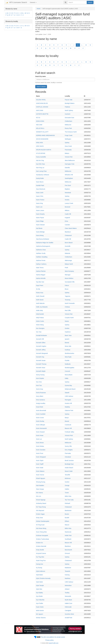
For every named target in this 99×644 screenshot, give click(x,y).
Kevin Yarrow (40, 475)
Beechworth (68, 550)
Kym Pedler (40, 603)
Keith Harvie (40, 300)
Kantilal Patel (40, 185)
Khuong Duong (41, 482)
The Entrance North (71, 132)
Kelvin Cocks (40, 321)
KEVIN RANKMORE (42, 139)
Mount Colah (69, 471)
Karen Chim (40, 196)
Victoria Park (69, 157)
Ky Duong (39, 568)
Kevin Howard (40, 432)
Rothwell (67, 503)
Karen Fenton (40, 200)
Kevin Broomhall (41, 410)
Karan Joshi (40, 193)
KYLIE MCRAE (41, 153)
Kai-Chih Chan (40, 164)
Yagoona (68, 296)
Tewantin (68, 571)
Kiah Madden (40, 485)
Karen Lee (39, 207)
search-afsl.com (54, 643)
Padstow (67, 107)
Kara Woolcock (41, 189)
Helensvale (68, 607)
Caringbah (68, 611)
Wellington (68, 139)
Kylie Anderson (41, 571)
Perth (66, 268)
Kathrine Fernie (41, 260)
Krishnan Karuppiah (42, 535)
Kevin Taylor (40, 460)
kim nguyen (40, 614)
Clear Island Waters (71, 228)
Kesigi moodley (41, 403)
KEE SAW (39, 125)
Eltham (67, 521)
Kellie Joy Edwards (42, 307)
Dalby (67, 378)
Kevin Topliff (40, 464)
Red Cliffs (68, 310)
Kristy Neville (40, 550)
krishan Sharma (41, 618)
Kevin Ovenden (41, 450)
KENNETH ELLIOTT (42, 132)
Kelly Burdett (40, 314)
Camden (67, 225)
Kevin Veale (40, 468)
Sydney (67, 143)
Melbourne (68, 125)
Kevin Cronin (40, 418)
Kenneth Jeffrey (41, 350)
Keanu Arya (40, 293)
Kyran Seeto (40, 607)
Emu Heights (69, 450)
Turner (67, 493)
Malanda (67, 253)
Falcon (67, 285)
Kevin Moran (40, 443)
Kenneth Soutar (41, 360)
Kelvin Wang (40, 325)
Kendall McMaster (41, 335)
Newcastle (68, 596)
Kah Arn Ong (40, 160)
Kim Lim (39, 496)
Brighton (67, 189)
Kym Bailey (39, 593)
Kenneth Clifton (41, 343)
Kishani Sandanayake (43, 521)
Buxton (67, 514)
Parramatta (68, 150)
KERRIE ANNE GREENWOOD (45, 135)
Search (90, 2)
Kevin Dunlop (40, 421)
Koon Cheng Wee (41, 532)
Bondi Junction (69, 460)
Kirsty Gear (39, 518)
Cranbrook (68, 425)
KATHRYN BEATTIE (42, 114)
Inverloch (68, 114)
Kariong (67, 575)
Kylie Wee (39, 589)
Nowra (67, 321)
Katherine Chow (41, 250)
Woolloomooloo (70, 353)
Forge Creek (69, 135)
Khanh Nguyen (41, 478)
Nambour (68, 578)
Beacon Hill (68, 428)
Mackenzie (68, 532)
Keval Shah (40, 407)
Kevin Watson (40, 471)
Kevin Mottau (40, 446)
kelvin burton (40, 611)
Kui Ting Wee (40, 557)
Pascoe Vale (69, 100)
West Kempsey (69, 271)
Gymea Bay (68, 385)
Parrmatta (68, 453)
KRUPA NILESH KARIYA (44, 150)
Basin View (68, 335)
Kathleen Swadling (42, 257)
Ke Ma (38, 289)
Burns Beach (69, 243)
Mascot (67, 525)
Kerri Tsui (39, 385)
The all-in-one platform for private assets (53, 637)
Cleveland (68, 457)
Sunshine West (69, 614)
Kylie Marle (39, 582)
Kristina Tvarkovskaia (42, 539)
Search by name (40, 76)
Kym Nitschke (40, 600)
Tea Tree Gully (69, 500)
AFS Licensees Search (18, 2)
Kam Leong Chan (41, 171)
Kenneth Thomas (41, 364)
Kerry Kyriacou (41, 400)
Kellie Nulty (39, 310)
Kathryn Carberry (41, 264)
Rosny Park (68, 128)
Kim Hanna (39, 493)
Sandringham (69, 178)
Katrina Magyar (41, 275)
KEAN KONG (40, 121)
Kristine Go (39, 543)
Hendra (67, 200)
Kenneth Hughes (41, 346)
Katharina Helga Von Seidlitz (45, 243)
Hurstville (68, 246)
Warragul (68, 275)
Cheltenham (69, 121)
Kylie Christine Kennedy (43, 578)
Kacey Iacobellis (41, 157)
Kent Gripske (40, 378)
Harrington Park (70, 164)
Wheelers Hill (69, 175)
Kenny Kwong (40, 375)
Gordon (67, 328)
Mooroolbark (69, 375)
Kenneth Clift (40, 339)
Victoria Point (69, 435)
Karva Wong (40, 235)
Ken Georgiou (40, 328)
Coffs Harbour (69, 396)
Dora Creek (68, 146)
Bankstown (68, 510)
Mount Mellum (69, 278)
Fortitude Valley (70, 432)
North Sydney (69, 110)
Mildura (67, 210)
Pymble (67, 360)
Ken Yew (39, 332)
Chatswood (68, 235)
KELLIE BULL (40, 128)
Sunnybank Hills (70, 282)
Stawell (67, 393)
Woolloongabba (70, 368)
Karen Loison (40, 210)
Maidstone (68, 568)
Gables (67, 489)
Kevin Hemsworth (41, 428)
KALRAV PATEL (41, 100)
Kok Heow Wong (41, 528)
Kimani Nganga (41, 500)
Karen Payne (40, 218)
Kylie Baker (39, 575)
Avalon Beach (69, 468)
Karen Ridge (40, 221)
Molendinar (68, 585)
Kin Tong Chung (41, 507)
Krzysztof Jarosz (41, 553)
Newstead (68, 193)
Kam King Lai (40, 168)
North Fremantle (70, 303)
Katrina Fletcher (41, 271)
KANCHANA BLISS (42, 103)
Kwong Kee (40, 564)
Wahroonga (68, 260)
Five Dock (68, 185)
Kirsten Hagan (40, 514)
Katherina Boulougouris (43, 246)
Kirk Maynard (40, 510)
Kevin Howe (40, 435)
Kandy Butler (40, 178)
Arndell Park (69, 618)
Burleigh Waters (70, 103)
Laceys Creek (69, 203)
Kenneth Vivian (41, 368)
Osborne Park (69, 410)
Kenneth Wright (41, 371)
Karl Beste (39, 228)
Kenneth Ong (40, 357)
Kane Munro (40, 182)
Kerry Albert (40, 396)
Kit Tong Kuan (40, 525)
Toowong (68, 300)
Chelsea (67, 307)
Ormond (67, 553)
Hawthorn (68, 332)
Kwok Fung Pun (41, 560)
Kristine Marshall (41, 546)
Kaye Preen (40, 285)
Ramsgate (68, 400)
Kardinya (68, 350)
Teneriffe (67, 475)
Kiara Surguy (40, 489)
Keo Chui (39, 382)
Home (39, 9)
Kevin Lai (39, 439)
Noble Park (68, 535)
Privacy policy (49, 640)
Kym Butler (39, 596)
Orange (67, 485)
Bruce (67, 289)
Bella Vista (68, 496)
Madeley (67, 407)
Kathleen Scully (41, 253)
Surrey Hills (68, 446)
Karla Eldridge (40, 232)
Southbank (68, 539)
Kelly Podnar (40, 318)
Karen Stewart (40, 225)
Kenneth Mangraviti (42, 353)
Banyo (67, 418)
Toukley (67, 593)
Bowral (67, 343)
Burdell (67, 518)
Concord (67, 371)
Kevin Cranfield (41, 414)
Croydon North (69, 318)
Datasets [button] (33, 2)
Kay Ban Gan (40, 282)
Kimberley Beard (41, 503)
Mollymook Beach (70, 389)
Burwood (68, 207)
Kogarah (67, 218)
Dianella (67, 168)
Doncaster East (70, 118)
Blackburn (68, 232)
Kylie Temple (40, 585)
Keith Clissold (40, 296)
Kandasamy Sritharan (43, 175)
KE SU (38, 118)
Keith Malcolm (40, 303)
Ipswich (67, 339)
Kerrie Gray (40, 389)
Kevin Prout (40, 453)
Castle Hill (68, 214)
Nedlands (68, 364)
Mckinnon (68, 478)
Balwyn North (69, 264)
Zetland (67, 589)
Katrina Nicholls (41, 278)
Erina (66, 221)
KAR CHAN (40, 110)
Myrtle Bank (68, 600)
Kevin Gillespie (41, 425)
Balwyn (67, 153)
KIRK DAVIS (40, 146)
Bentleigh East (69, 464)
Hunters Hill (68, 403)
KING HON (39, 143)
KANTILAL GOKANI (42, 107)
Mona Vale (68, 346)
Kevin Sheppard (41, 457)
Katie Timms (40, 268)
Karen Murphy (40, 214)
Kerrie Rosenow (41, 393)
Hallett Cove (69, 603)
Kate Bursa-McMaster (43, 239)
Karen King (39, 203)
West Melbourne (70, 160)
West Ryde (68, 357)
